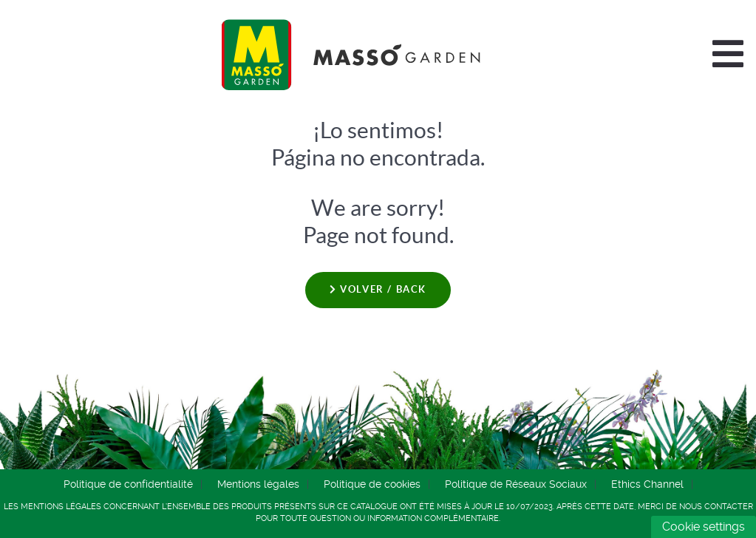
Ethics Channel (647, 484)
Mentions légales (258, 484)
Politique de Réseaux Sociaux (516, 484)
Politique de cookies (372, 484)
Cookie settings (704, 527)
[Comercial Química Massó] (351, 55)
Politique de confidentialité (128, 484)
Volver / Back (378, 289)
